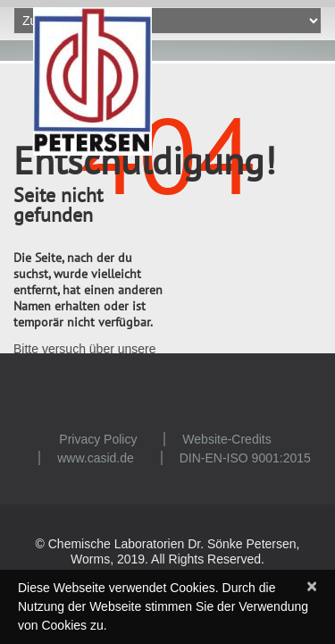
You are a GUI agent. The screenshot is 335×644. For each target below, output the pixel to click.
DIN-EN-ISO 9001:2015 (245, 458)
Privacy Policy (98, 439)
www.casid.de (96, 458)
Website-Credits (226, 439)
